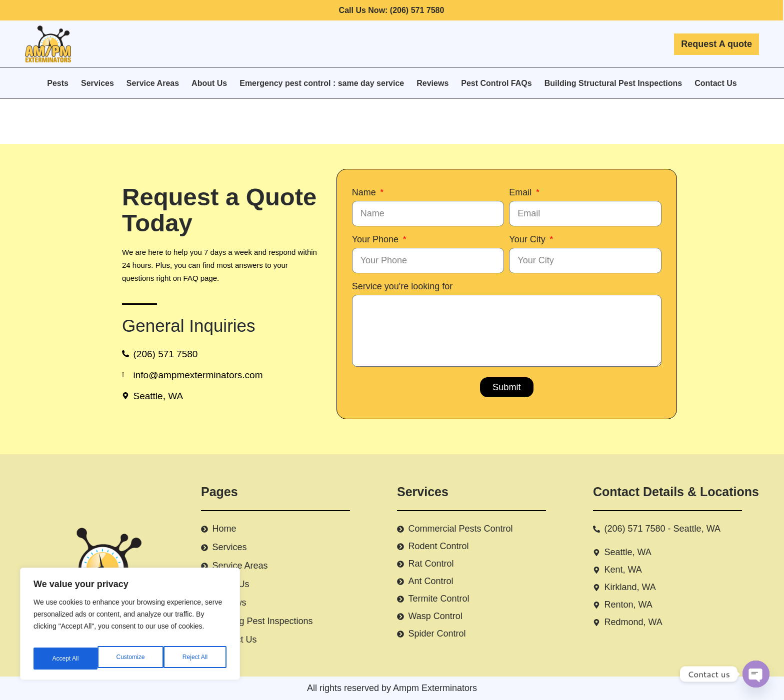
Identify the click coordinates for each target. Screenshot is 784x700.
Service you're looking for (402, 286)
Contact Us (715, 83)
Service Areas (153, 83)
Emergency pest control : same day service (322, 83)
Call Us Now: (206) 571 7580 (392, 10)
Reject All (131, 659)
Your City (528, 239)
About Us (209, 83)
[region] (130, 628)
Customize (65, 659)
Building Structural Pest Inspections (613, 83)
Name (365, 192)
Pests (58, 83)
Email (521, 192)
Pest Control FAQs (496, 83)
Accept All (196, 659)
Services (97, 83)
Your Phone (376, 239)
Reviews (432, 83)
